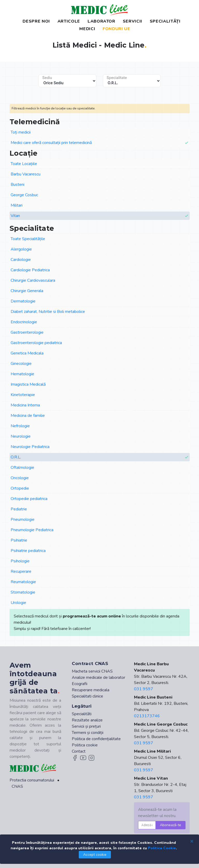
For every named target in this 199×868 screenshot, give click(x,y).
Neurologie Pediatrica (30, 447)
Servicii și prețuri (86, 726)
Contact (79, 751)
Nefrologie (20, 426)
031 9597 (144, 689)
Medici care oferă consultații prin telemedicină (100, 143)
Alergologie (21, 249)
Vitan (100, 216)
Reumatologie (23, 582)
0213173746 (147, 716)
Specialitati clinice (87, 696)
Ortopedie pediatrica (29, 499)
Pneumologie (23, 520)
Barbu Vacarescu (26, 174)
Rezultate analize (87, 720)
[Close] (192, 841)
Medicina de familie (28, 416)
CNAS (17, 786)
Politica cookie (85, 745)
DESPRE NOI (36, 21)
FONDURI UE (116, 29)
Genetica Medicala (27, 353)
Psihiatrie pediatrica (28, 551)
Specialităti (82, 714)
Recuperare (21, 571)
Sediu (47, 78)
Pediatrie (19, 509)
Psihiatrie (19, 540)
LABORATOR (101, 21)
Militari (17, 205)
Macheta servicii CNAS (92, 671)
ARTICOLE (69, 21)
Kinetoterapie (23, 395)
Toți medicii (21, 132)
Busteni (17, 185)
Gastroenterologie (27, 332)
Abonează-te (170, 825)
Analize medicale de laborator (98, 678)
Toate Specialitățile (28, 239)
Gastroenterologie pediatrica (36, 343)
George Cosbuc (24, 195)
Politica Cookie (162, 848)
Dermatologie (23, 301)
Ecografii (80, 684)
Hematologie (22, 374)
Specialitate (117, 78)
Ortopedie (20, 488)
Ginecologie (21, 364)
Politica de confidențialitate (96, 739)
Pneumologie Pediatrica (32, 530)
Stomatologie (23, 592)
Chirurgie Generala (27, 291)
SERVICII (133, 21)
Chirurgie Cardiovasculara (33, 280)
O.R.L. (100, 457)
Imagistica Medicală (28, 384)
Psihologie (20, 561)
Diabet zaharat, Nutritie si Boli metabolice (48, 312)
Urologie (18, 603)
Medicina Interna (25, 405)
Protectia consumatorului (32, 780)
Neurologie (21, 436)
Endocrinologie (24, 322)
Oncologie (20, 478)
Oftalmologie (22, 468)
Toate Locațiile (24, 164)
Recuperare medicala (91, 690)
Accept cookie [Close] (95, 855)
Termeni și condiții (88, 733)
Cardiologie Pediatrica (30, 270)
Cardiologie (21, 260)
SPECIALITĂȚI (165, 21)
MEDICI (87, 29)
